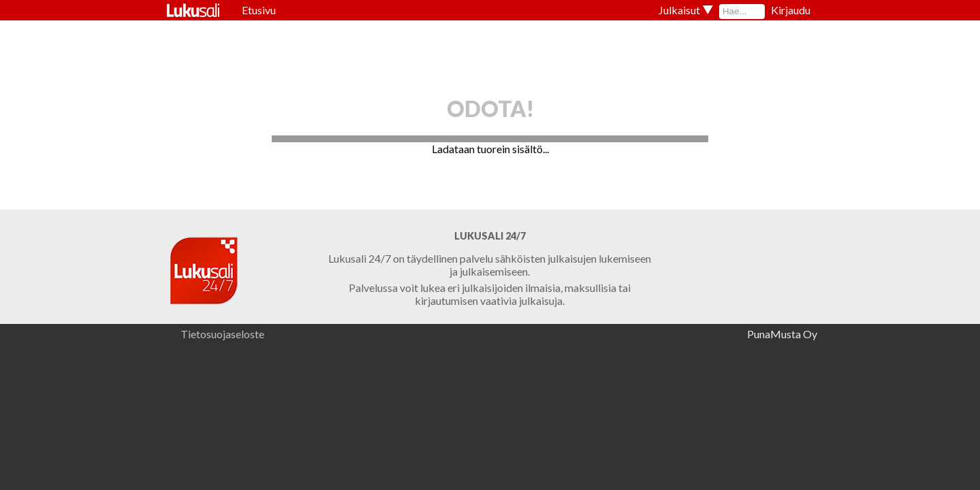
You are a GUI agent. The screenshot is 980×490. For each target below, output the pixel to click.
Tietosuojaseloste (222, 334)
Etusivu (259, 10)
